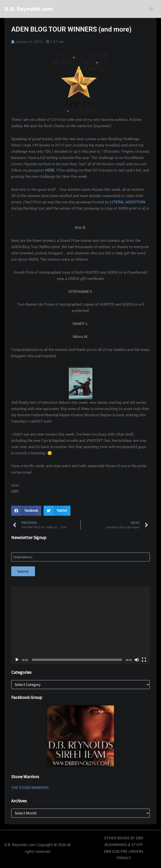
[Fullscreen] (144, 660)
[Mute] (137, 660)
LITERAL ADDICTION (128, 202)
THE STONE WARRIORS (30, 788)
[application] (80, 625)
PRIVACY (124, 858)
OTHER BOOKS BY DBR (124, 838)
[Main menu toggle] (152, 9)
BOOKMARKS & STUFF (124, 845)
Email (16, 548)
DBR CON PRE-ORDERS (124, 851)
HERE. (50, 170)
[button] (26, 511)
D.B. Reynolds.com (29, 9)
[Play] (17, 660)
